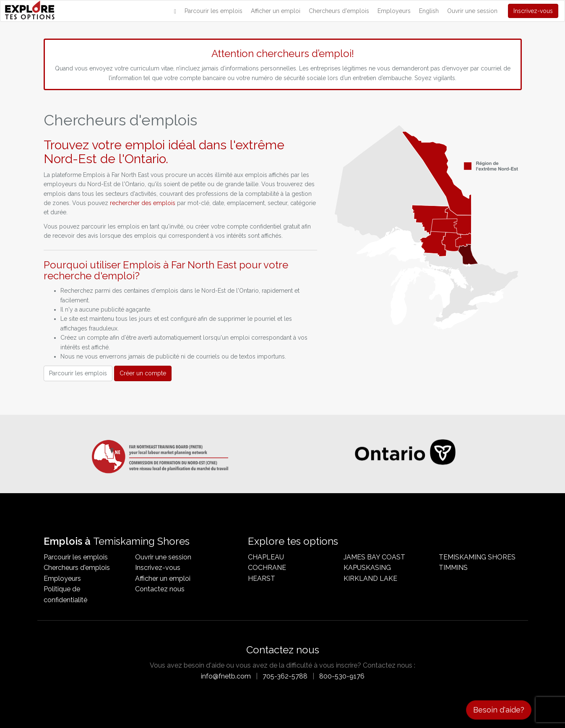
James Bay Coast (374, 557)
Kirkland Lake (370, 578)
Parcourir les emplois (214, 11)
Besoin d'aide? (499, 710)
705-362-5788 (285, 676)
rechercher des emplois (143, 203)
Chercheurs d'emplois (339, 11)
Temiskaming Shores (477, 557)
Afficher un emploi (276, 11)
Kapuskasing (367, 568)
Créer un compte (143, 373)
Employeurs (394, 11)
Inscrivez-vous (533, 11)
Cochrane (267, 568)
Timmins (453, 568)
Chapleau (266, 557)
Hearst (262, 578)
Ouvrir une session (472, 11)
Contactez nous (160, 589)
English (429, 11)
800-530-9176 (342, 676)
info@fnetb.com (226, 676)
